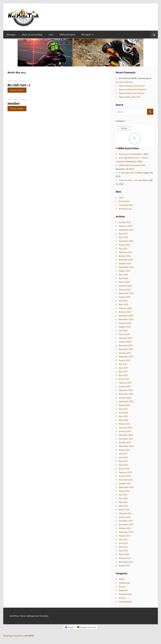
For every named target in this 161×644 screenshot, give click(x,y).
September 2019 (126, 293)
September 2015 (126, 446)
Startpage (11, 35)
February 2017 (125, 383)
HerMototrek (124, 583)
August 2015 (124, 450)
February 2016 (125, 428)
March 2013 (124, 554)
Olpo (121, 86)
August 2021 (124, 245)
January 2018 (125, 342)
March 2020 (124, 282)
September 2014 (126, 487)
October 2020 (125, 263)
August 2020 (125, 271)
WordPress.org (125, 209)
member (14, 103)
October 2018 (125, 323)
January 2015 (125, 476)
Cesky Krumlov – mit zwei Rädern (134, 180)
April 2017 (123, 375)
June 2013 (123, 543)
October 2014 (125, 483)
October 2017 (125, 353)
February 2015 (125, 472)
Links (51, 35)
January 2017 (125, 386)
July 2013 (123, 539)
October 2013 (125, 528)
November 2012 (126, 562)
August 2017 (124, 360)
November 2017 (126, 349)
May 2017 (123, 371)
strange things (125, 594)
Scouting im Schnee (127, 154)
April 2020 (123, 278)
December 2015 (126, 435)
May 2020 (123, 275)
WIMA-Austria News (128, 148)
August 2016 (125, 405)
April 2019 (123, 304)
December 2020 (126, 260)
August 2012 (124, 565)
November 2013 (126, 524)
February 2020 (125, 286)
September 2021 (126, 241)
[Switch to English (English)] (70, 627)
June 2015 (123, 457)
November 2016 (126, 394)
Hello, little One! (133, 97)
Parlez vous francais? (135, 86)
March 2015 (124, 469)
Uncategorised (125, 602)
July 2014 (123, 495)
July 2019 (123, 301)
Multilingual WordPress (13, 636)
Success (122, 598)
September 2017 (126, 357)
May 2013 (123, 547)
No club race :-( (19, 85)
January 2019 (125, 312)
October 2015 (125, 442)
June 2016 (123, 413)
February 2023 (125, 226)
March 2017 (124, 379)
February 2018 (125, 338)
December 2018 (126, 316)
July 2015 (123, 454)
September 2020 (126, 267)
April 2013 (123, 551)
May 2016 (123, 416)
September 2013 (126, 532)
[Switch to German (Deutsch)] (87, 627)
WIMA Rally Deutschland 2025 (132, 165)
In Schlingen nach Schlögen (131, 173)
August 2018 (125, 327)
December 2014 (126, 480)
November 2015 (126, 439)
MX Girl (122, 587)
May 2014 (123, 502)
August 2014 (124, 491)
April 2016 (123, 420)
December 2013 (126, 521)
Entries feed (124, 201)
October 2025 (125, 222)
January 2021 (125, 256)
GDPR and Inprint (67, 35)
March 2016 (124, 424)
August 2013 (124, 536)
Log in (121, 197)
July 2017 (123, 364)
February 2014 (125, 513)
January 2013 (125, 558)
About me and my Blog (32, 35)
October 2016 (125, 398)
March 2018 (124, 334)
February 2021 (125, 252)
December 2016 (126, 390)
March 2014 (124, 510)
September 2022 (126, 230)
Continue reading (16, 90)
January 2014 (125, 517)
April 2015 (123, 465)
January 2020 (125, 289)
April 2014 (123, 506)
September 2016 (126, 401)
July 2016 (123, 409)
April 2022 (123, 237)
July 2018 (123, 330)
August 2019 (124, 297)
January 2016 (125, 431)
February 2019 (125, 308)
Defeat (122, 579)
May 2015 (123, 461)
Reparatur (123, 590)
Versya (23, 81)
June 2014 (123, 498)
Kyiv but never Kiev (124, 82)
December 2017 (126, 345)
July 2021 (123, 248)
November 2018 (126, 319)
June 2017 (123, 368)
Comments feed (126, 205)
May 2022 (123, 234)
